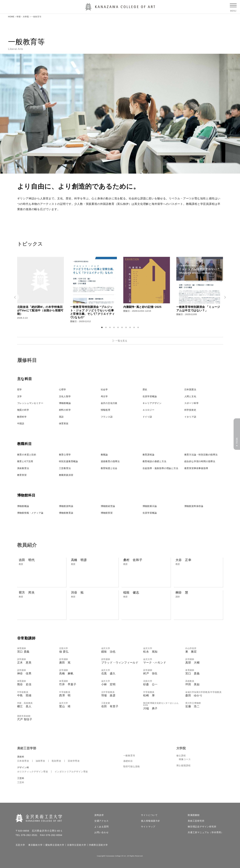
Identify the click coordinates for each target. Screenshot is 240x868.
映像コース (185, 759)
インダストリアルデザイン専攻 (71, 772)
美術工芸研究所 (196, 821)
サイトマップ (148, 827)
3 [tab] (110, 327)
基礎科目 (128, 761)
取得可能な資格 (132, 766)
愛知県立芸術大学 (55, 845)
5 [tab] (118, 327)
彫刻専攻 (57, 761)
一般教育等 (129, 756)
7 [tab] (127, 327)
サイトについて (149, 815)
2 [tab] (106, 327)
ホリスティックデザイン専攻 (33, 772)
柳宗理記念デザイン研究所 (202, 827)
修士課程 (181, 756)
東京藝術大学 (35, 845)
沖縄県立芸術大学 (98, 845)
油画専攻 (40, 761)
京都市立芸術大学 (77, 845)
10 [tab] (139, 327)
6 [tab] (122, 327)
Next (225, 297)
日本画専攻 (23, 761)
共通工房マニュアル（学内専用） (206, 832)
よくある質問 (102, 827)
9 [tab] (135, 327)
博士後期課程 (183, 765)
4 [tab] (114, 327)
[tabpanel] (41, 291)
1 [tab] (102, 327)
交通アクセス (102, 821)
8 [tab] (131, 327)
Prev (16, 297)
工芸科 (21, 782)
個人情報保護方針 (150, 821)
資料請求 (99, 815)
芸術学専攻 (74, 761)
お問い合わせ (102, 832)
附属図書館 (194, 815)
